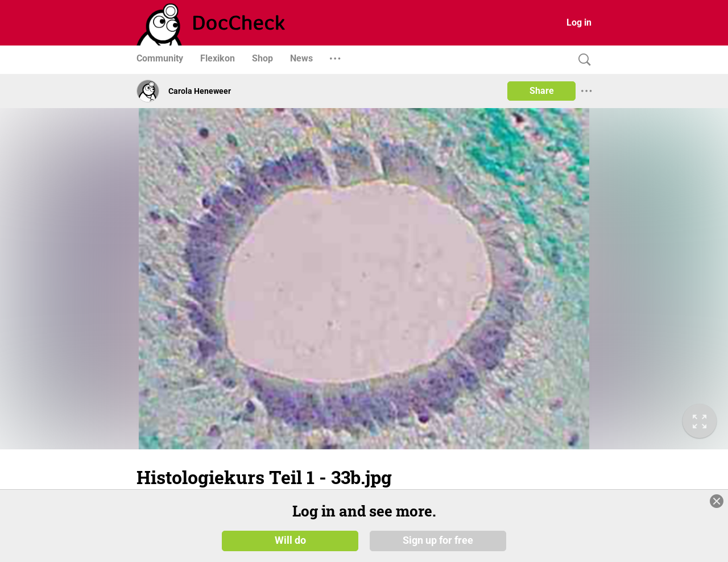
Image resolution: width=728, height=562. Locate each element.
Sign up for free (438, 540)
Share (542, 91)
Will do (290, 540)
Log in (579, 22)
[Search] (582, 60)
